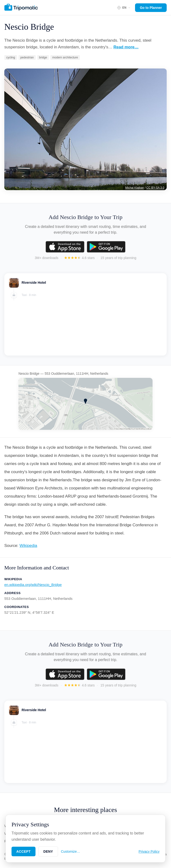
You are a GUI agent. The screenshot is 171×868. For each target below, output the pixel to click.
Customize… (71, 851)
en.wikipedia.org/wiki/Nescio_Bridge (33, 585)
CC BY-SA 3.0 (155, 188)
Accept (24, 851)
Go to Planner (151, 8)
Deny (48, 851)
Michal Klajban (135, 188)
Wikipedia (28, 546)
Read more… (126, 47)
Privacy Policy (149, 851)
